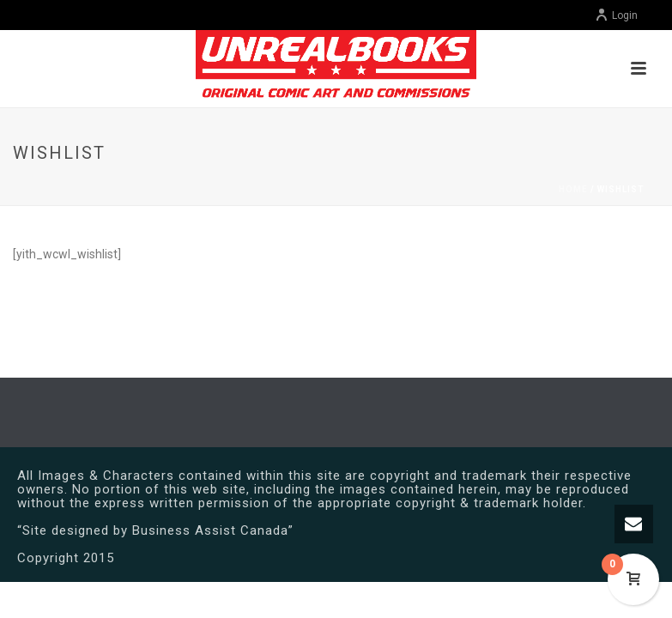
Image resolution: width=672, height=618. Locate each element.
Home (573, 189)
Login (616, 15)
